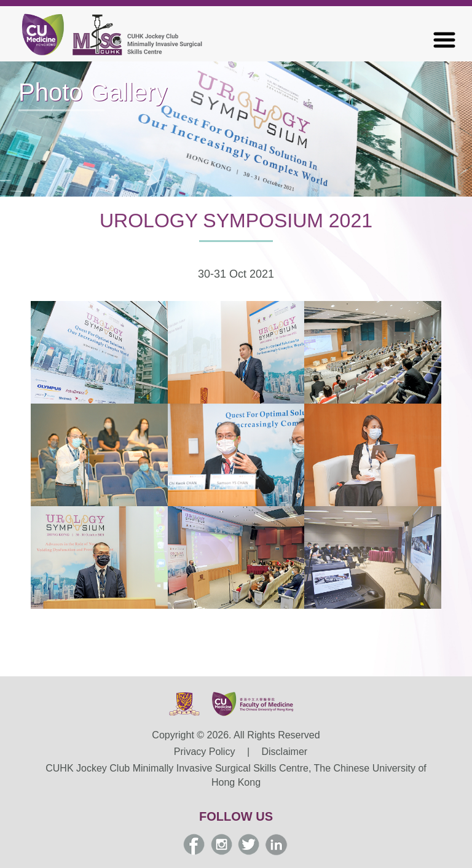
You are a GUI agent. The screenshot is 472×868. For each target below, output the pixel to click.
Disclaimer (284, 752)
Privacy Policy (205, 752)
